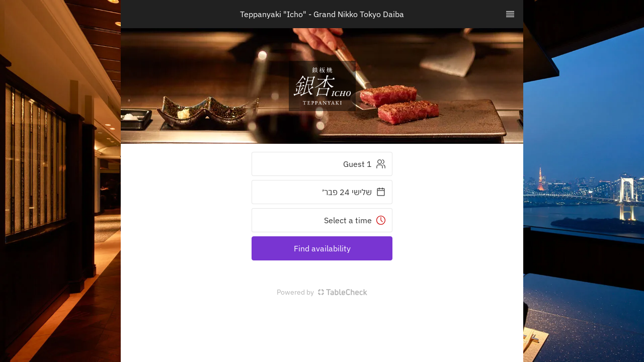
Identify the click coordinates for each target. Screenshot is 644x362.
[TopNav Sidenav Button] (510, 14)
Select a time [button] (355, 220)
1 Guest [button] (365, 164)
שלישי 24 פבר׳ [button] (354, 192)
